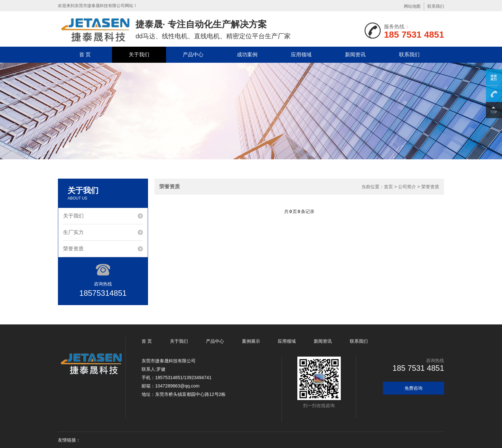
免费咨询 (414, 388)
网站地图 (412, 6)
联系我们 (436, 6)
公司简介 (407, 187)
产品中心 (193, 55)
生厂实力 (73, 232)
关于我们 (139, 55)
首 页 (85, 55)
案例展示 (251, 341)
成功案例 (247, 55)
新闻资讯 (355, 55)
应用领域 (301, 55)
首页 (388, 187)
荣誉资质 (73, 249)
